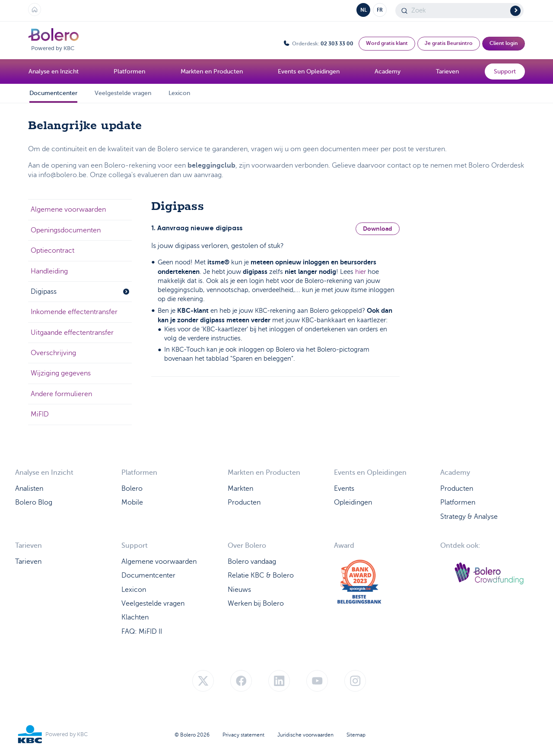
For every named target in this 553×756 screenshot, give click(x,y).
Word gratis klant (387, 43)
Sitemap (356, 735)
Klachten (135, 617)
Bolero (132, 489)
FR (380, 10)
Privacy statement (243, 735)
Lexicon (179, 93)
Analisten (29, 489)
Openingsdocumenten (66, 230)
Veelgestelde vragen (123, 93)
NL (364, 10)
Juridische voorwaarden (305, 735)
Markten (240, 489)
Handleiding (49, 271)
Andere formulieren (61, 394)
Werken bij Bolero (256, 604)
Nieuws (239, 590)
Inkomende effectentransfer (74, 312)
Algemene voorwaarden (68, 210)
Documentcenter (53, 93)
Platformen (458, 502)
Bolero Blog (34, 502)
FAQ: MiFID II (142, 632)
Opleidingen (353, 502)
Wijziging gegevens (61, 373)
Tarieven (28, 562)
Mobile (132, 502)
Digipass (80, 292)
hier (361, 272)
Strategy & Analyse (469, 517)
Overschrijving (53, 353)
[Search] (459, 11)
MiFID (40, 414)
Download (378, 229)
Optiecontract (52, 251)
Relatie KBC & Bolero (261, 575)
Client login (504, 43)
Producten (244, 502)
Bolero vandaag (252, 562)
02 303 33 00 (337, 44)
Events (344, 489)
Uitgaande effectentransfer (72, 333)
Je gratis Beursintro (449, 43)
